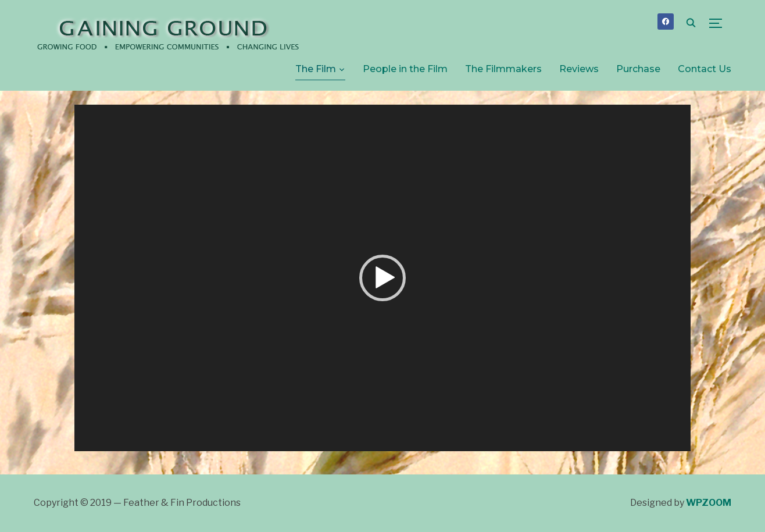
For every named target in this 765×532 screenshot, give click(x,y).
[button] (382, 278)
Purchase (638, 69)
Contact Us (705, 69)
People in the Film (405, 69)
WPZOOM (709, 503)
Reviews (579, 69)
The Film (316, 69)
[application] (382, 278)
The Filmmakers (503, 69)
